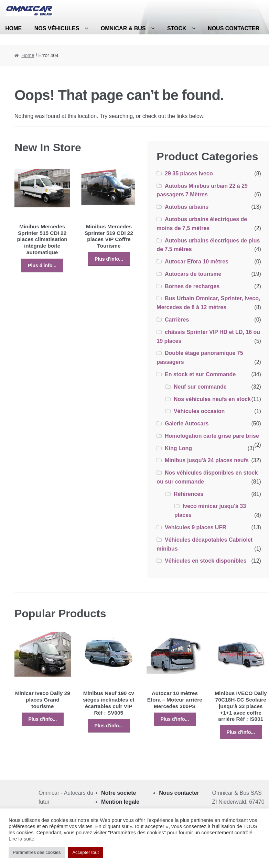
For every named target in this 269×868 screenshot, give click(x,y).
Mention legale (120, 802)
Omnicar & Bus (123, 28)
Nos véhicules (57, 28)
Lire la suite (21, 839)
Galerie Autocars (187, 424)
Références (189, 494)
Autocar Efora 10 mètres (197, 262)
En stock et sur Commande (200, 374)
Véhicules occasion (199, 411)
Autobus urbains (187, 207)
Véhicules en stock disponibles (206, 561)
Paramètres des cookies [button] (37, 852)
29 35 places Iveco (189, 173)
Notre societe (119, 793)
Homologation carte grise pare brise (212, 436)
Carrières (177, 320)
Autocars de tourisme (193, 274)
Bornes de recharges (192, 286)
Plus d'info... (42, 265)
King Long (178, 448)
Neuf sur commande (200, 387)
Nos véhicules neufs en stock (212, 399)
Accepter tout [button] (85, 852)
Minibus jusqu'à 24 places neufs (207, 460)
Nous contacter (234, 28)
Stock (177, 28)
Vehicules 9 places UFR (196, 527)
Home (28, 55)
